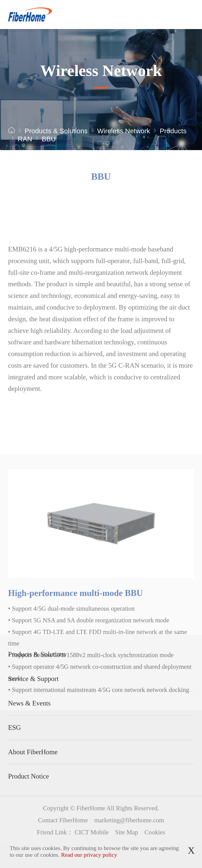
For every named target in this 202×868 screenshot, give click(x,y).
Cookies (155, 832)
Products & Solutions (56, 131)
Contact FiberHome (63, 820)
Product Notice (29, 776)
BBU (49, 139)
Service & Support (33, 679)
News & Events (29, 703)
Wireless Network (124, 131)
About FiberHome (33, 752)
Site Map (127, 832)
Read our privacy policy (89, 855)
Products (173, 131)
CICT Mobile (92, 832)
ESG (14, 727)
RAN (25, 139)
